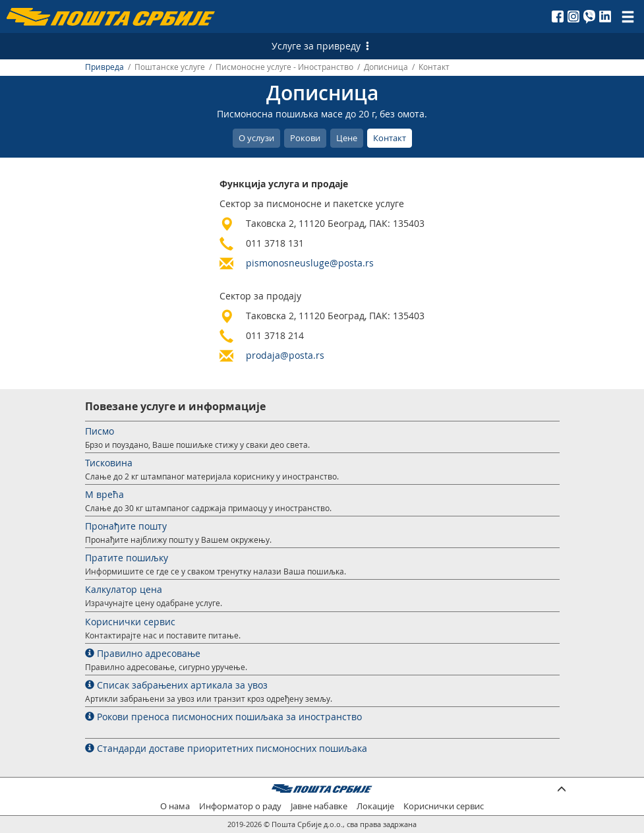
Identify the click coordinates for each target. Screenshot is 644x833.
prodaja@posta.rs (285, 355)
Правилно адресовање (143, 653)
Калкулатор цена (124, 589)
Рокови (305, 138)
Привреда (104, 67)
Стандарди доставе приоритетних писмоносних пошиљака (226, 748)
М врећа (104, 494)
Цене (347, 138)
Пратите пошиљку (127, 558)
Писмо (100, 431)
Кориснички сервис (130, 622)
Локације (375, 806)
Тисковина (109, 463)
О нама (175, 806)
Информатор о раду (240, 806)
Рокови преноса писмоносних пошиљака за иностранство (223, 717)
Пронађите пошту (126, 526)
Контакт (390, 138)
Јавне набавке (319, 806)
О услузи (256, 138)
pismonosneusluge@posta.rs (310, 263)
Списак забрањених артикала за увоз (176, 685)
